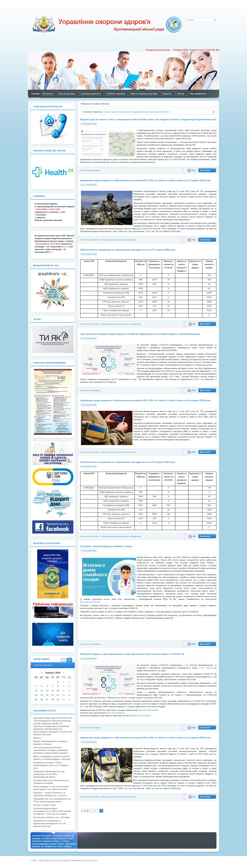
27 (47, 700)
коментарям (154, 112)
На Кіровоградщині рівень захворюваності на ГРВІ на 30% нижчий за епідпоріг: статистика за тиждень (52, 811)
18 (36, 695)
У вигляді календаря (69, 660)
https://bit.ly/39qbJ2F (115, 713)
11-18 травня (206, 668)
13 (47, 691)
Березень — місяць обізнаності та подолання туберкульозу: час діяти (50, 794)
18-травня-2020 (90, 659)
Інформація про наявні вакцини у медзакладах (121, 324)
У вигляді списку (63, 660)
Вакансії (37, 738)
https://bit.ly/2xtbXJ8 (142, 716)
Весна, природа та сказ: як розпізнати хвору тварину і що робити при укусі (51, 788)
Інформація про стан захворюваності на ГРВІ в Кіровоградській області (52, 800)
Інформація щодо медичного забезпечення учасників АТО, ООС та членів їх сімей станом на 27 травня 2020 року (145, 180)
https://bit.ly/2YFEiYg (90, 602)
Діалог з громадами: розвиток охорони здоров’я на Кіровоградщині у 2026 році (52, 758)
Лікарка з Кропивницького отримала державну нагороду (50, 743)
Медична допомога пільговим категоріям (119, 240)
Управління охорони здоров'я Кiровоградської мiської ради (107, 25)
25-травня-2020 (90, 338)
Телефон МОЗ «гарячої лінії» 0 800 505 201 (196, 50)
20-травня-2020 (90, 405)
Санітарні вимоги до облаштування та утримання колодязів (51, 782)
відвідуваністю (140, 112)
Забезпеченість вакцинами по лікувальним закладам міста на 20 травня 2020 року (128, 462)
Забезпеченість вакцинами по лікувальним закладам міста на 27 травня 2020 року (128, 250)
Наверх (101, 811)
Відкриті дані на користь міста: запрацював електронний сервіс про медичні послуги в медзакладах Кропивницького (148, 119)
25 (36, 700)
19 (42, 695)
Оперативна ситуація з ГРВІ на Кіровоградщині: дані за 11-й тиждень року (51, 765)
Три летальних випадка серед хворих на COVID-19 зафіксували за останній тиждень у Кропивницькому (140, 334)
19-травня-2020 (90, 551)
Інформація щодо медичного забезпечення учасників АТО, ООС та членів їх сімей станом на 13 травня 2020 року (145, 738)
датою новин (111, 112)
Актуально (95, 240)
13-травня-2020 (90, 742)
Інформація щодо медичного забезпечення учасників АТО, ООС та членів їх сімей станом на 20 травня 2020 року (145, 400)
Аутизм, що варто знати (44, 805)
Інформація (96, 170)
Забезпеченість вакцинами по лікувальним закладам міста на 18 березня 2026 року (49, 823)
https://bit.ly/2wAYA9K (148, 710)
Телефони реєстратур (158, 50)
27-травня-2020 (90, 185)
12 (42, 691)
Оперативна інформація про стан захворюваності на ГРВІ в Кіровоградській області (49, 774)
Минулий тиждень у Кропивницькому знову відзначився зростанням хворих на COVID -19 (132, 654)
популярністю (125, 112)
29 (58, 700)
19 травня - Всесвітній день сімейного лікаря (106, 546)
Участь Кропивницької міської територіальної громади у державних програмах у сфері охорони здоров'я (51, 750)
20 (47, 695)
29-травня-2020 (90, 124)
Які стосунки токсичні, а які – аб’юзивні (51, 817)
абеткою (165, 112)
